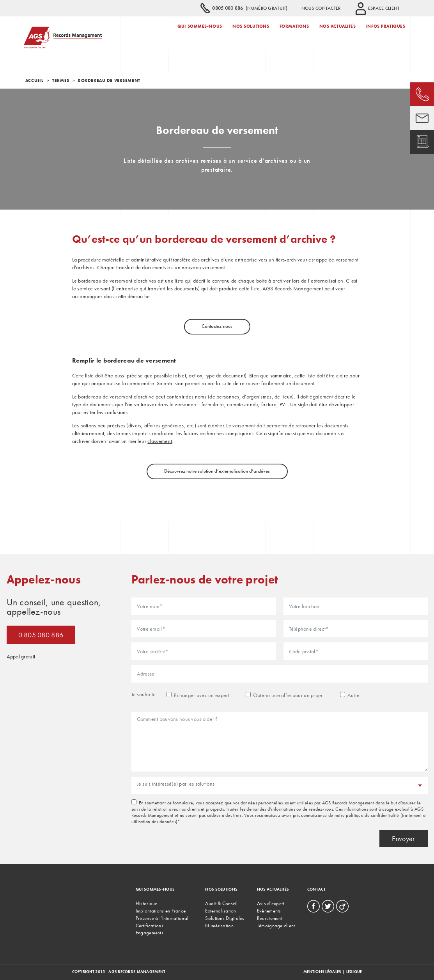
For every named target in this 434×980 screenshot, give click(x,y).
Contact (316, 889)
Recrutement (270, 918)
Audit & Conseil (221, 903)
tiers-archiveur (291, 260)
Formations (294, 32)
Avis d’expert (271, 903)
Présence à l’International (162, 918)
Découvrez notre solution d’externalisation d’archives (217, 471)
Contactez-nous (217, 326)
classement (160, 441)
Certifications (150, 926)
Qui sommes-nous (200, 32)
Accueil (35, 80)
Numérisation (219, 926)
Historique (147, 903)
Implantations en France (161, 911)
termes (61, 80)
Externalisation (221, 911)
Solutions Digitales (225, 918)
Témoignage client (276, 926)
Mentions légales (322, 972)
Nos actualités (338, 32)
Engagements (150, 933)
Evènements (269, 911)
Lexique (354, 972)
